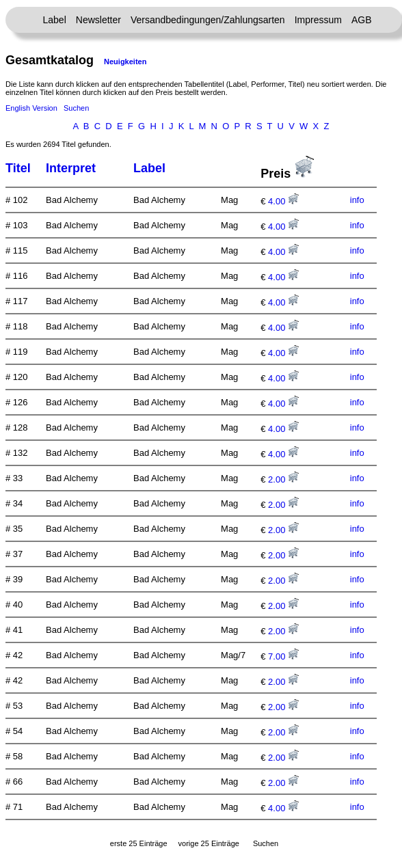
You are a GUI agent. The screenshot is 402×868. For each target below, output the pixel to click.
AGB (362, 20)
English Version (31, 108)
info (357, 200)
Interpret (71, 168)
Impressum (318, 20)
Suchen (76, 108)
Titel (18, 168)
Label (55, 20)
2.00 (283, 479)
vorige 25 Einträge (209, 843)
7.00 (283, 656)
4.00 (283, 201)
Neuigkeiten (125, 62)
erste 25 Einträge (139, 843)
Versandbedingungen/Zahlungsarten (208, 20)
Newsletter (98, 20)
